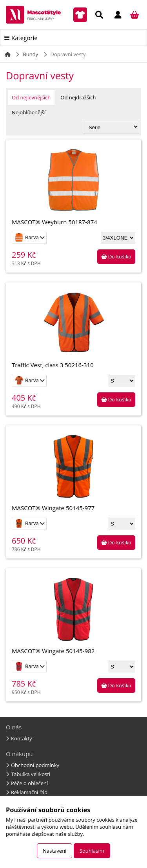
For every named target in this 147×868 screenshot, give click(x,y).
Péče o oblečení (29, 783)
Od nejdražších (78, 97)
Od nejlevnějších (31, 97)
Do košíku (120, 257)
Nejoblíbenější (29, 112)
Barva (27, 237)
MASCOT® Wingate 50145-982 (73, 614)
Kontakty (22, 738)
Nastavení (54, 851)
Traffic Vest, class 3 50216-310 (73, 329)
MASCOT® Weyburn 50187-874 (73, 186)
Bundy (30, 54)
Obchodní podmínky (35, 765)
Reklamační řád (29, 792)
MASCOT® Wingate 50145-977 (73, 472)
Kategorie (24, 38)
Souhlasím (92, 851)
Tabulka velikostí (31, 774)
